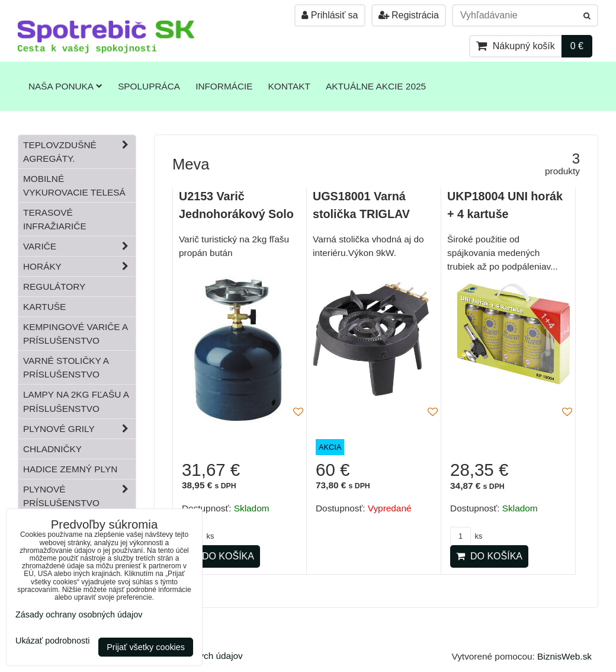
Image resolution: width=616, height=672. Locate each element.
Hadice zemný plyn (70, 469)
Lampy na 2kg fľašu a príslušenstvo (76, 401)
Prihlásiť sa (330, 15)
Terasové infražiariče (55, 219)
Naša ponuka (65, 86)
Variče (79, 246)
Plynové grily (79, 429)
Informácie (224, 86)
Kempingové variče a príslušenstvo (76, 334)
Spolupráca (149, 86)
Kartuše (44, 307)
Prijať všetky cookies (146, 647)
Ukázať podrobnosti (52, 641)
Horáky (79, 266)
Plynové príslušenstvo (79, 496)
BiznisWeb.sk (564, 656)
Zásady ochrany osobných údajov (79, 615)
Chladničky (52, 449)
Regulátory (54, 287)
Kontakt (289, 86)
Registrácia (409, 15)
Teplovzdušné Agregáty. (79, 152)
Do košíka (221, 556)
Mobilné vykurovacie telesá (74, 185)
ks (466, 536)
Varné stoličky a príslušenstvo (66, 367)
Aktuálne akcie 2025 (376, 86)
